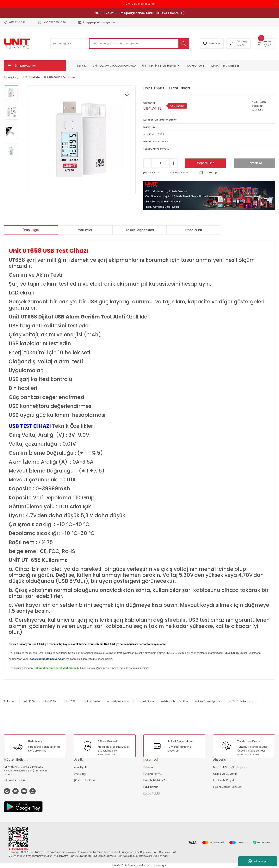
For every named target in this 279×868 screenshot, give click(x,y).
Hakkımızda (151, 787)
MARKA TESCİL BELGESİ (226, 66)
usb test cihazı (145, 701)
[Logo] (17, 44)
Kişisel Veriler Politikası (228, 787)
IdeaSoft (118, 865)
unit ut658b (49, 701)
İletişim (148, 767)
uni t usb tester (91, 701)
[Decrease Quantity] (147, 163)
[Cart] (264, 44)
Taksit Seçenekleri (140, 230)
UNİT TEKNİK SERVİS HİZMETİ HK (162, 66)
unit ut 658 (69, 701)
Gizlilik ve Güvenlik (225, 773)
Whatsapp (258, 861)
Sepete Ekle (206, 163)
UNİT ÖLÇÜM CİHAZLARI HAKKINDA (114, 66)
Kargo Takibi (152, 793)
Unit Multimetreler (166, 120)
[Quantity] (160, 163)
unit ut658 (29, 701)
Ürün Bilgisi (31, 230)
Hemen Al (255, 163)
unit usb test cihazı (118, 701)
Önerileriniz (194, 230)
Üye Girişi (80, 773)
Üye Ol (240, 45)
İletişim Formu (153, 773)
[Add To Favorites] (127, 94)
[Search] (138, 44)
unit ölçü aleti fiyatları (208, 701)
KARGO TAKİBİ (196, 66)
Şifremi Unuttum (85, 780)
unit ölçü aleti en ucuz (241, 701)
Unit (154, 127)
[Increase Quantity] (173, 163)
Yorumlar (85, 230)
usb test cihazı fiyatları (174, 701)
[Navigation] (35, 66)
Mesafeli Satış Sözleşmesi (230, 767)
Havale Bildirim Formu (158, 780)
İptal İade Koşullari (225, 780)
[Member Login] (232, 44)
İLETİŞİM (82, 66)
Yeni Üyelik (81, 767)
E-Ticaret (130, 865)
